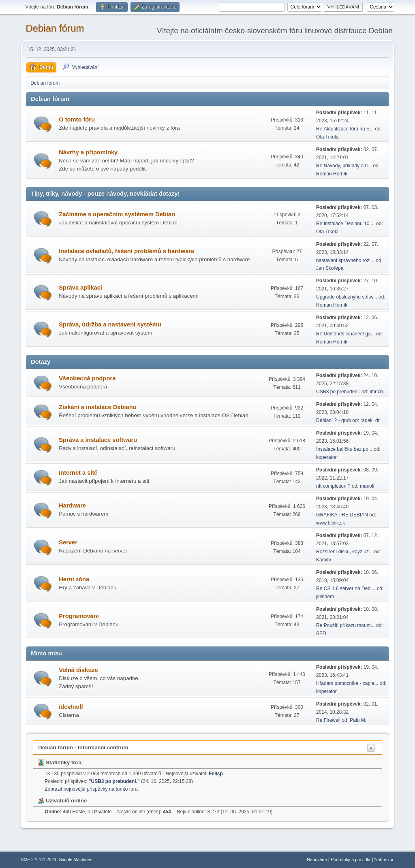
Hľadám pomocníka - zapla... (347, 683)
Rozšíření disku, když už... (344, 552)
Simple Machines (76, 859)
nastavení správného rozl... (345, 260)
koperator (326, 457)
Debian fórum (55, 28)
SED (321, 633)
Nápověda (317, 859)
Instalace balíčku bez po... (344, 449)
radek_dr (370, 420)
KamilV (324, 560)
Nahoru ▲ (384, 859)
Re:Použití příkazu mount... (345, 625)
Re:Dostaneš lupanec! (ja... (345, 334)
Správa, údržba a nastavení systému (110, 324)
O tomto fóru (77, 119)
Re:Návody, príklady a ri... (344, 166)
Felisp (216, 774)
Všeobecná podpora (87, 378)
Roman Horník (332, 174)
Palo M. (358, 720)
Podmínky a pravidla (351, 859)
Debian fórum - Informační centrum (83, 748)
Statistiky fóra (60, 762)
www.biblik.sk (331, 523)
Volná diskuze (78, 670)
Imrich (376, 392)
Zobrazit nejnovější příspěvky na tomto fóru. (92, 789)
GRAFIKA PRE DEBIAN (342, 515)
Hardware (72, 505)
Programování (79, 616)
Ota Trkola (327, 137)
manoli (367, 486)
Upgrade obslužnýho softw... (347, 297)
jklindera (325, 597)
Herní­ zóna (74, 579)
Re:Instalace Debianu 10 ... (345, 224)
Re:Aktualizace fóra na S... (345, 129)
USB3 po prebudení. (338, 392)
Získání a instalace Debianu (97, 407)
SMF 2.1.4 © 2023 (39, 859)
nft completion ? (333, 486)
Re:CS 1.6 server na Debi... (346, 589)
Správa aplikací (80, 288)
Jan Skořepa (330, 268)
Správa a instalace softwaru (98, 440)
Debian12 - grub (334, 420)
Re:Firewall (328, 720)
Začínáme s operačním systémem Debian (117, 214)
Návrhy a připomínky (88, 152)
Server (68, 542)
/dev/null (71, 707)
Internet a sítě (78, 473)
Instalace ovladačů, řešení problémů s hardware (126, 251)
